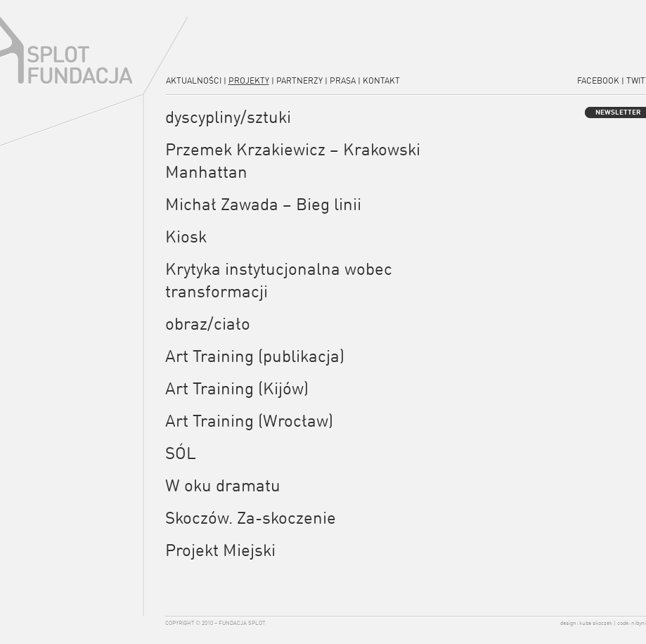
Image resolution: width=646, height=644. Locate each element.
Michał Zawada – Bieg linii (263, 204)
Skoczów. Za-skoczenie (251, 517)
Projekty (249, 80)
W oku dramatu (223, 485)
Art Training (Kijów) (237, 388)
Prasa (343, 80)
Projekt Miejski (220, 549)
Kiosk (186, 236)
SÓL (181, 452)
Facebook (598, 80)
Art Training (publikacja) (255, 355)
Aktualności (194, 80)
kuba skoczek (596, 623)
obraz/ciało (208, 323)
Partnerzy (299, 80)
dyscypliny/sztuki (228, 116)
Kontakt (381, 80)
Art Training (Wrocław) (249, 420)
